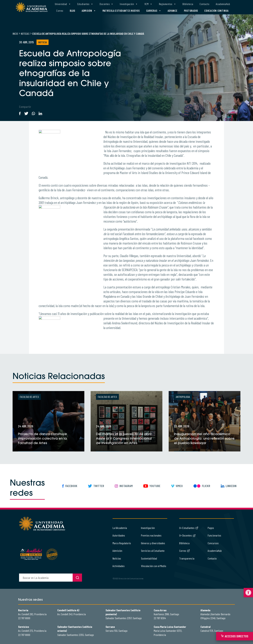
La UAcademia (120, 528)
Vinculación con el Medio (154, 566)
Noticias (25, 34)
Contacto (204, 4)
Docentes (106, 4)
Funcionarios (214, 535)
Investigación (129, 4)
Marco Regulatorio (122, 543)
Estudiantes (85, 4)
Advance (172, 11)
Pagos (211, 528)
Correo (60, 11)
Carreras (154, 11)
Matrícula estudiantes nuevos (121, 11)
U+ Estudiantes (189, 528)
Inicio (15, 34)
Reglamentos (167, 4)
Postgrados (191, 11)
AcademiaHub (223, 4)
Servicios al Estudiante (153, 551)
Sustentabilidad (149, 558)
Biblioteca (188, 4)
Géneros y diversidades (153, 543)
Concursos (213, 543)
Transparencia (187, 558)
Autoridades (119, 535)
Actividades (119, 566)
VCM (148, 4)
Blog (72, 11)
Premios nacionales (151, 535)
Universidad (63, 4)
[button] (248, 593)
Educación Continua (216, 11)
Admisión (89, 11)
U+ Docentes (187, 535)
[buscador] (46, 578)
